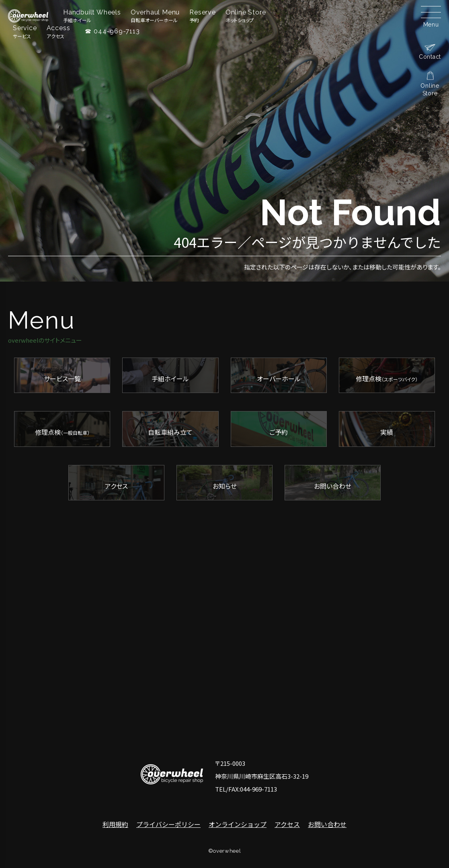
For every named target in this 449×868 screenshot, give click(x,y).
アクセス (287, 824)
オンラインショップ (238, 824)
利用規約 (115, 824)
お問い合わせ (327, 824)
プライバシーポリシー (168, 824)
